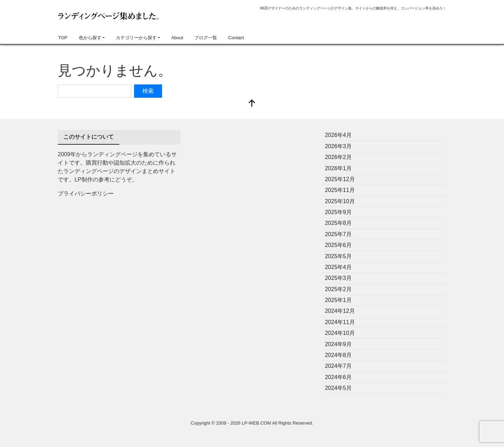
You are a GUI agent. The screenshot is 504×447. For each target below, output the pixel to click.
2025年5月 (338, 256)
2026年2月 (338, 157)
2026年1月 (338, 168)
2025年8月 (338, 223)
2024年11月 (340, 322)
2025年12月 (340, 179)
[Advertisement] (252, 179)
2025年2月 (338, 289)
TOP (63, 38)
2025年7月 (338, 234)
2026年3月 (338, 146)
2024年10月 (340, 333)
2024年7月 (338, 366)
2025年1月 (338, 300)
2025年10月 (340, 201)
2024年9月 (338, 344)
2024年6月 (338, 377)
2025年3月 (338, 278)
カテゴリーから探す (136, 38)
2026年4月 (338, 135)
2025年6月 (338, 245)
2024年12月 (340, 311)
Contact (236, 38)
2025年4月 (338, 267)
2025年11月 (340, 190)
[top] (252, 104)
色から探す (90, 38)
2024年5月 (338, 388)
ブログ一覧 (206, 38)
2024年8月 (338, 355)
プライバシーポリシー (86, 194)
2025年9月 (338, 212)
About (177, 38)
